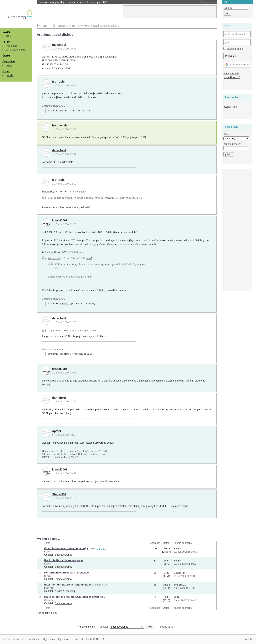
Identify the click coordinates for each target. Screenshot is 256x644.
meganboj (59, 45)
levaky (47, 552)
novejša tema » (167, 627)
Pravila (6, 639)
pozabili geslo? (231, 77)
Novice (6, 32)
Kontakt (79, 639)
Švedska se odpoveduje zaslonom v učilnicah (74, 2)
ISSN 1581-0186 (95, 639)
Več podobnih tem (47, 613)
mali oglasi (12, 46)
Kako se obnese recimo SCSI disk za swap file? (75, 597)
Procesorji (70, 591)
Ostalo (6, 72)
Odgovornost (48, 639)
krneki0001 (60, 220)
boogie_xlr (60, 125)
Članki (6, 56)
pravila (10, 75)
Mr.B (176, 597)
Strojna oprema (63, 555)
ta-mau (48, 576)
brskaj (9, 66)
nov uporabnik (231, 74)
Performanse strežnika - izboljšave (66, 573)
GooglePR (179, 573)
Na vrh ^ (249, 639)
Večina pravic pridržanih (26, 639)
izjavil (82, 192)
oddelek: (122, 627)
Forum (6, 42)
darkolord (59, 150)
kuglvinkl (48, 588)
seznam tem (230, 107)
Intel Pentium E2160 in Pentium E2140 (69, 585)
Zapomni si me (233, 49)
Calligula (48, 600)
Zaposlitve (8, 62)
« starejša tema (87, 627)
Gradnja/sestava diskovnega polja (66, 548)
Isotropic (58, 82)
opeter (57, 431)
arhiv (9, 36)
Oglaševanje (65, 639)
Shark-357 (59, 494)
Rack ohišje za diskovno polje (63, 560)
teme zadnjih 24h (15, 50)
